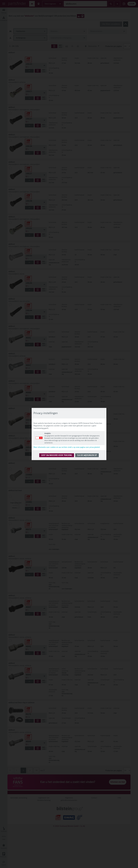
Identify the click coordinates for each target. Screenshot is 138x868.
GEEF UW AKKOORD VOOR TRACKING (57, 455)
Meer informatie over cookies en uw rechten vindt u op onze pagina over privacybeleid (67, 447)
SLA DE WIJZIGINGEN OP (87, 455)
